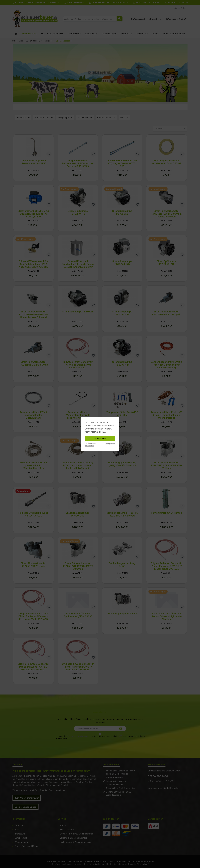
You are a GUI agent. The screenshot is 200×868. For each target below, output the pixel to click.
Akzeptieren (100, 438)
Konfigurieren (110, 444)
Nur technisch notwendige (90, 444)
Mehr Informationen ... (95, 432)
